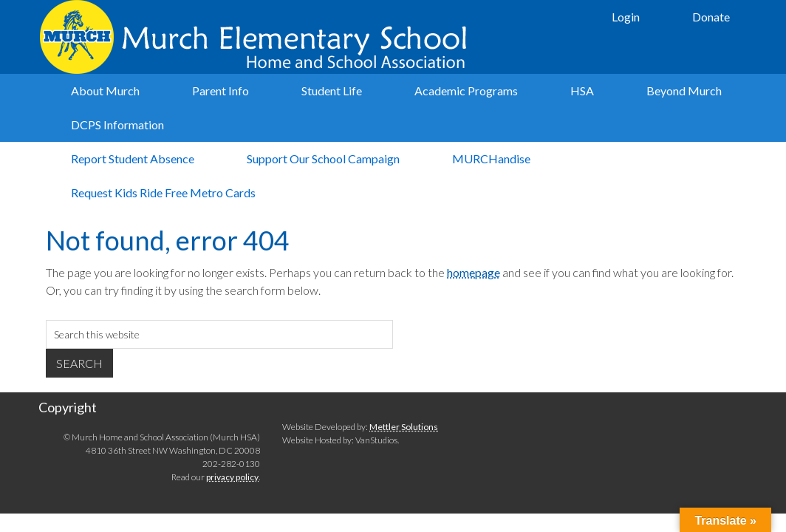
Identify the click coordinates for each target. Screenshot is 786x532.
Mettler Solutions (404, 427)
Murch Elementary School (256, 37)
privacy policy (232, 477)
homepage (474, 272)
